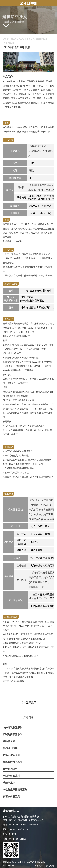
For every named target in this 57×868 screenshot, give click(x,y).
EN (53, 3)
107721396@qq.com (19, 829)
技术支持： (44, 866)
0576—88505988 (17, 825)
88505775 (34, 825)
